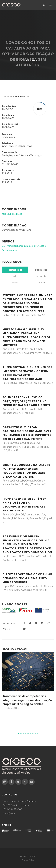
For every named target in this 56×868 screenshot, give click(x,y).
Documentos (41, 276)
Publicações (41, 270)
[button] (19, 734)
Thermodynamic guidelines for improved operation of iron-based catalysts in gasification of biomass (28, 373)
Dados (15, 276)
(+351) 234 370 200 (12, 809)
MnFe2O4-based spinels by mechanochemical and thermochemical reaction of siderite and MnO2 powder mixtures (27, 337)
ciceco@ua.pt (9, 813)
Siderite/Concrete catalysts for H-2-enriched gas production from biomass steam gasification (26, 471)
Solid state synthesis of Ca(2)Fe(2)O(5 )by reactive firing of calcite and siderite (27, 401)
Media (15, 282)
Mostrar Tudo (15, 270)
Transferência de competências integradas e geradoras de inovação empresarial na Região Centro (27, 700)
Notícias (41, 282)
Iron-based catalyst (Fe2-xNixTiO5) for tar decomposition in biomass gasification (24, 505)
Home (20, 60)
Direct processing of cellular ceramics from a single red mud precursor (27, 578)
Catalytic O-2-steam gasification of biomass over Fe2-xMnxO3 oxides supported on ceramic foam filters (27, 433)
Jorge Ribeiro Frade (12, 214)
